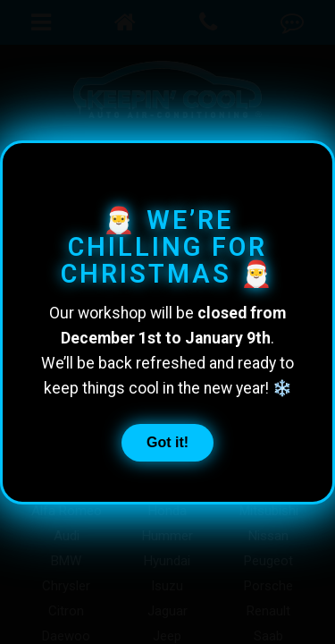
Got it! (167, 441)
